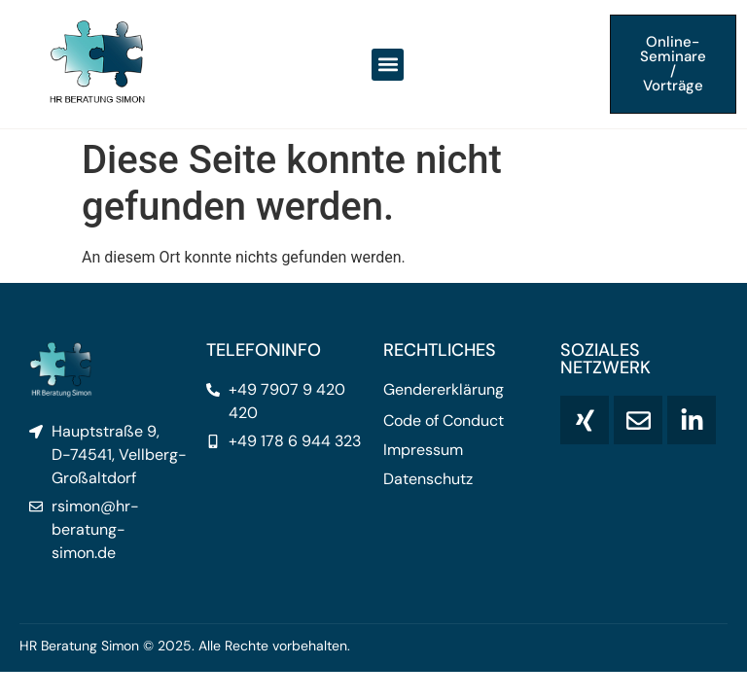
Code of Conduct (444, 421)
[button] (388, 65)
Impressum (423, 450)
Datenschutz (428, 479)
